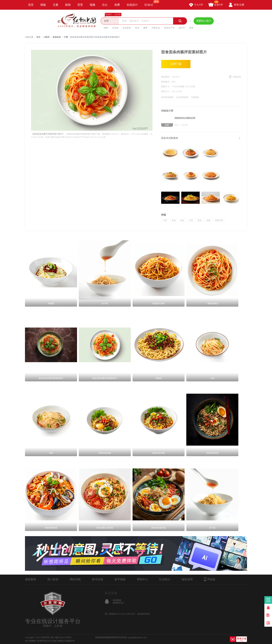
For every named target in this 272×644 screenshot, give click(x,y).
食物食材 (57, 37)
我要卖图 (268, 600)
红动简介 (165, 579)
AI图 (165, 220)
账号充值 (98, 579)
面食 (200, 220)
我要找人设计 (204, 21)
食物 (174, 220)
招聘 (106, 28)
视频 (92, 5)
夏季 (145, 28)
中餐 (66, 37)
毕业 (137, 28)
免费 (117, 5)
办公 (105, 5)
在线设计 (132, 5)
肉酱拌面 (219, 220)
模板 (43, 5)
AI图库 (47, 37)
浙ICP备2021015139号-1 (61, 637)
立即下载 (176, 64)
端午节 (182, 28)
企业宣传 (127, 28)
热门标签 (53, 579)
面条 (182, 220)
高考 (191, 28)
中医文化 (156, 28)
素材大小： (166, 91)
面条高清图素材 (170, 138)
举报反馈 (237, 77)
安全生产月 (169, 28)
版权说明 (187, 579)
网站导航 (75, 579)
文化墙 (115, 28)
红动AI (150, 3)
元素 (56, 5)
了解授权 (195, 97)
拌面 (191, 220)
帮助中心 (142, 579)
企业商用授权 (182, 97)
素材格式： (166, 82)
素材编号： (166, 77)
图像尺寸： (167, 87)
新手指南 (120, 579)
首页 (31, 5)
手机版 (210, 579)
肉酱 (208, 220)
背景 (80, 5)
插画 (68, 5)
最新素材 (31, 579)
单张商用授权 (167, 97)
